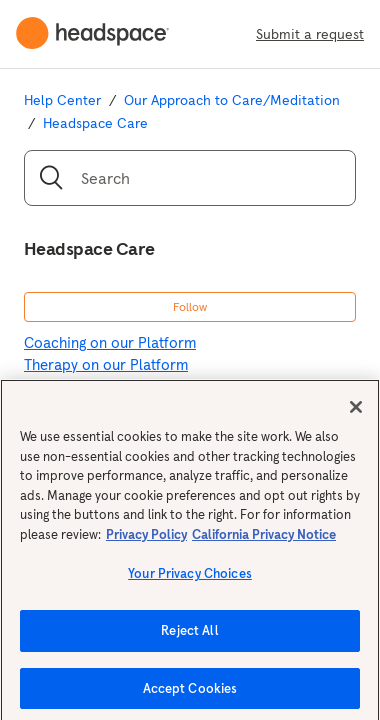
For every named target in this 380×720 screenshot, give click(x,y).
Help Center (62, 100)
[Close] (356, 412)
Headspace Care (95, 123)
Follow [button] (190, 306)
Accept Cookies (190, 693)
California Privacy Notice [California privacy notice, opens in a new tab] (264, 539)
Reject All (189, 635)
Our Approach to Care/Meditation (232, 100)
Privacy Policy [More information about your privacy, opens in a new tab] (146, 539)
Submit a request (310, 34)
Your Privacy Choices (190, 579)
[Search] (190, 178)
